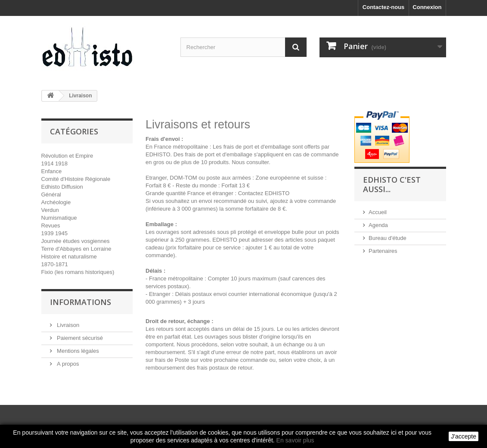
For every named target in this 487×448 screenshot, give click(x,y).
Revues (51, 226)
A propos (67, 364)
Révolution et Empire (67, 156)
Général (51, 194)
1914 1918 (54, 163)
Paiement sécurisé (79, 338)
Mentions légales (77, 351)
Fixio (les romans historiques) (78, 272)
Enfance (52, 171)
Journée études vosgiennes (76, 241)
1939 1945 (54, 233)
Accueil (378, 212)
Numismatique (59, 218)
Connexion (427, 7)
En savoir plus (295, 440)
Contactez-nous (384, 7)
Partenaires (383, 251)
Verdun (50, 210)
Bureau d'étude (388, 238)
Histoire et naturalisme (69, 257)
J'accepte (464, 436)
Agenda (378, 225)
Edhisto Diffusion (62, 187)
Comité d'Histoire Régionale (76, 179)
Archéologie (56, 202)
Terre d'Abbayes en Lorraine (76, 249)
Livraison (68, 325)
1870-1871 (55, 264)
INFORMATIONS (81, 302)
